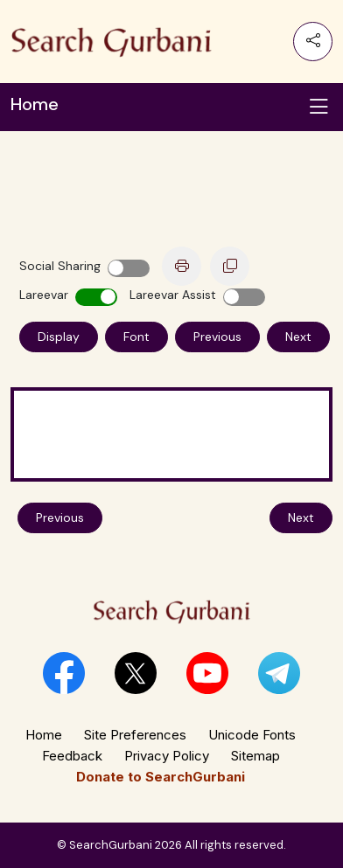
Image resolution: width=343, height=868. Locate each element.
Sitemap (255, 756)
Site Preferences (135, 735)
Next (298, 337)
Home (44, 735)
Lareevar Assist (173, 295)
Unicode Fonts (252, 735)
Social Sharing (60, 266)
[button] (64, 673)
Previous (217, 337)
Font (136, 337)
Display (59, 337)
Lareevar (44, 295)
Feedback (72, 756)
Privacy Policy (167, 756)
